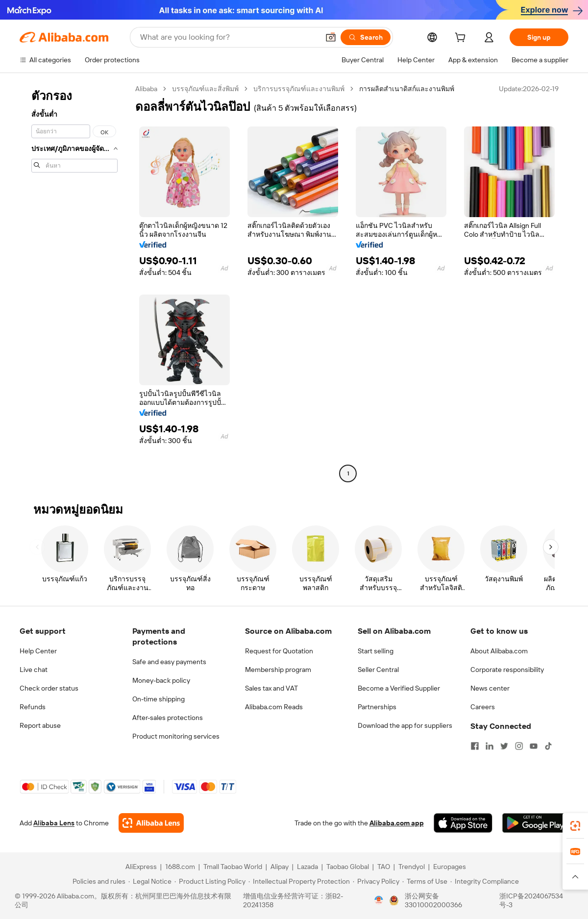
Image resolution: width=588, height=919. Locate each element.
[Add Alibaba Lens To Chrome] (151, 823)
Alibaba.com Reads (274, 707)
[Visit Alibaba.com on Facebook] (475, 746)
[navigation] (74, 282)
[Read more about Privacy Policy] (376, 881)
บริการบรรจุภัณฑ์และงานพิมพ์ (299, 89)
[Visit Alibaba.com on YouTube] (534, 746)
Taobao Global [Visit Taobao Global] (348, 867)
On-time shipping (159, 699)
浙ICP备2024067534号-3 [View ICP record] (531, 900)
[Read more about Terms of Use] (425, 881)
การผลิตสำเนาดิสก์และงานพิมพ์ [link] (407, 89)
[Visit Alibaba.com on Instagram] (519, 746)
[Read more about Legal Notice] (150, 881)
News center (490, 688)
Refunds (33, 707)
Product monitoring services (176, 736)
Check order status (49, 688)
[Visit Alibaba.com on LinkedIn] (490, 746)
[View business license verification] (379, 900)
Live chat (34, 670)
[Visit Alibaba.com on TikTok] (548, 746)
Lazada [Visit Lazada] (307, 867)
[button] (331, 37)
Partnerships (377, 707)
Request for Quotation (279, 651)
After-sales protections (168, 718)
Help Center (38, 651)
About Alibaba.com (499, 651)
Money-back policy (161, 680)
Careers (483, 707)
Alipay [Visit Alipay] (280, 867)
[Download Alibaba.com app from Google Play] (535, 823)
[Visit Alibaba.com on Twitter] (504, 746)
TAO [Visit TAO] (384, 867)
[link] (575, 826)
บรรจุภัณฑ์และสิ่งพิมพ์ (205, 89)
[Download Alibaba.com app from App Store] (463, 823)
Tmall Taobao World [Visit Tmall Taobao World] (233, 867)
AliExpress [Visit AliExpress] (141, 867)
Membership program (278, 670)
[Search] (366, 37)
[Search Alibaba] (229, 37)
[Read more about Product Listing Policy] (210, 881)
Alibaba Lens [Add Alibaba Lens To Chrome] (54, 823)
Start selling (376, 651)
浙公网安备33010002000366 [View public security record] (433, 900)
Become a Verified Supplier (399, 688)
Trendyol (412, 867)
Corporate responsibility (507, 670)
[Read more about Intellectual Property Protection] (299, 881)
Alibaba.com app (397, 823)
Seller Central (378, 670)
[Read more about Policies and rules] (98, 881)
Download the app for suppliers (405, 725)
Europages (450, 867)
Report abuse (40, 725)
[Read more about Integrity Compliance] (485, 881)
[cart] (462, 39)
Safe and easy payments (169, 662)
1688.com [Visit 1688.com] (180, 867)
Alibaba (146, 89)
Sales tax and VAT (271, 688)
